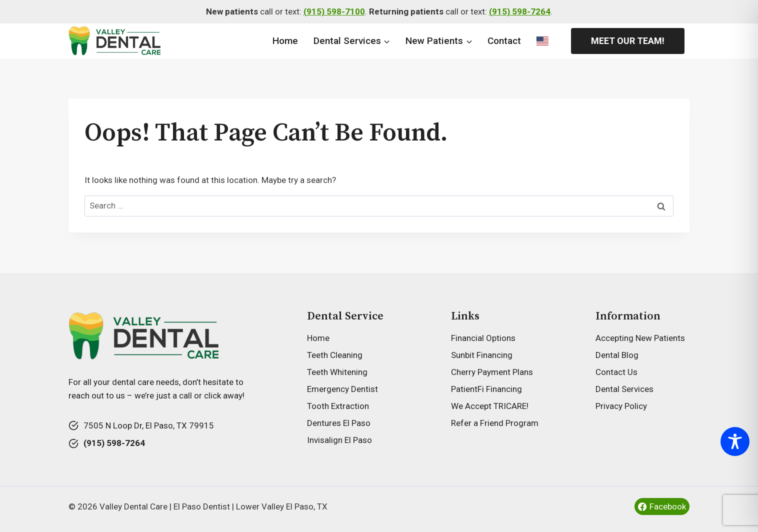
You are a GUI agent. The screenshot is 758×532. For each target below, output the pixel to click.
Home (285, 41)
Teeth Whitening (337, 372)
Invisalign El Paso (339, 440)
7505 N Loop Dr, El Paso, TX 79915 (149, 425)
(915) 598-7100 (334, 11)
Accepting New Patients (640, 338)
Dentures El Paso (339, 423)
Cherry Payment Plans (492, 372)
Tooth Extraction (338, 406)
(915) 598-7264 (520, 11)
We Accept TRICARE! (490, 406)
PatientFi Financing (486, 389)
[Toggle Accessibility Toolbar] (735, 441)
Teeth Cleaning (335, 355)
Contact (504, 41)
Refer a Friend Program (495, 423)
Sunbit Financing (482, 355)
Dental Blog (617, 355)
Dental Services (624, 389)
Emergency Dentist (342, 389)
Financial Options (483, 338)
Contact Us (616, 372)
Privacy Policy (621, 406)
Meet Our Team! (628, 41)
